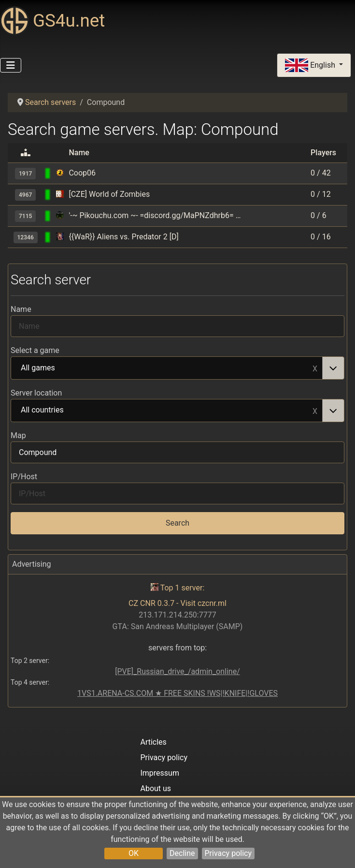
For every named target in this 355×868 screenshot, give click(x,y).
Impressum (160, 773)
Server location (36, 393)
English (311, 66)
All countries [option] (167, 411)
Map (18, 435)
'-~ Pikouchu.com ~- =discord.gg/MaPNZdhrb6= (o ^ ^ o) (156, 215)
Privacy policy (228, 853)
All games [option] (167, 368)
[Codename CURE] (60, 215)
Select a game (35, 350)
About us (156, 788)
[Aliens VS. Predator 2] (60, 237)
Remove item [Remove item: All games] (315, 368)
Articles (153, 742)
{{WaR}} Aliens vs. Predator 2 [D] (123, 237)
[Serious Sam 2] (60, 173)
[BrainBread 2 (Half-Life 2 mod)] (60, 194)
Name (21, 309)
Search (177, 523)
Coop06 (82, 173)
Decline (182, 853)
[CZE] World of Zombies (109, 194)
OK (134, 853)
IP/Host (24, 477)
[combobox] (177, 368)
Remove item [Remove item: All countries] (315, 411)
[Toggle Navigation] (11, 65)
